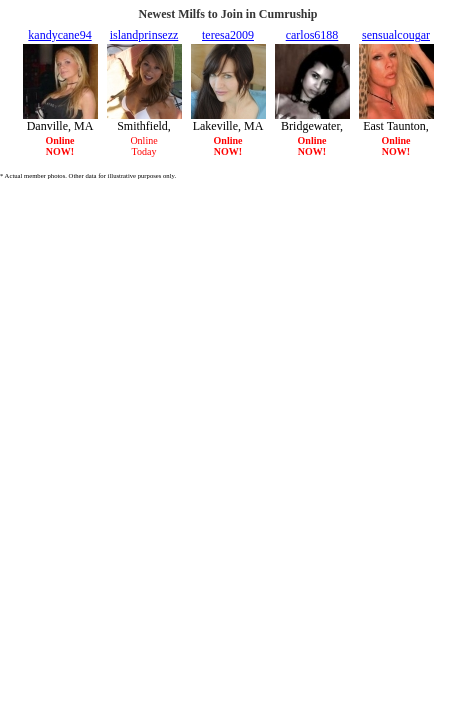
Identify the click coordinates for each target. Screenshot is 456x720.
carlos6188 (312, 35)
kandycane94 (59, 35)
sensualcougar (396, 35)
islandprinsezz (144, 35)
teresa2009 (228, 35)
